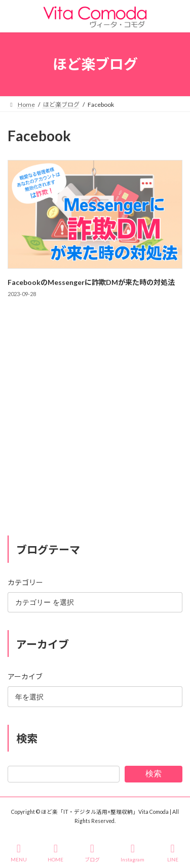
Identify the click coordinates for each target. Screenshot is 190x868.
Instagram (132, 853)
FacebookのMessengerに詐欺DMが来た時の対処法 (91, 282)
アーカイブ (25, 676)
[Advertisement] (95, 426)
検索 (154, 774)
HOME (55, 853)
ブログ (92, 853)
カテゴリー (25, 582)
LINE (173, 853)
